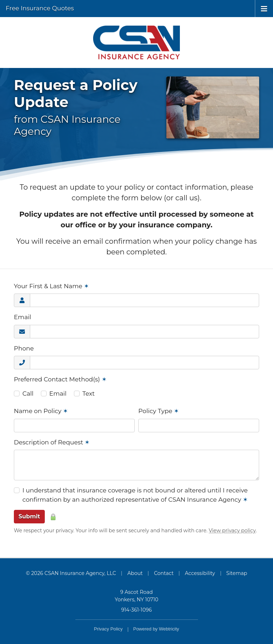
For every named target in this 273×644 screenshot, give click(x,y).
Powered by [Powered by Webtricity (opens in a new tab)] (156, 629)
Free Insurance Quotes (40, 8)
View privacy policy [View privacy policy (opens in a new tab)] (232, 530)
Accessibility (200, 573)
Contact (164, 573)
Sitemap (237, 573)
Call (28, 394)
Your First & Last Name (51, 286)
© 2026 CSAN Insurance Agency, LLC (71, 573)
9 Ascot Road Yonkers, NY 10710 (137, 596)
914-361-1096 (136, 610)
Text (89, 394)
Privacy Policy (108, 629)
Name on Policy (41, 411)
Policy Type (159, 411)
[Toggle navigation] (264, 8)
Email (23, 317)
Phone (24, 348)
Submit (29, 516)
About (135, 573)
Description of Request (52, 442)
